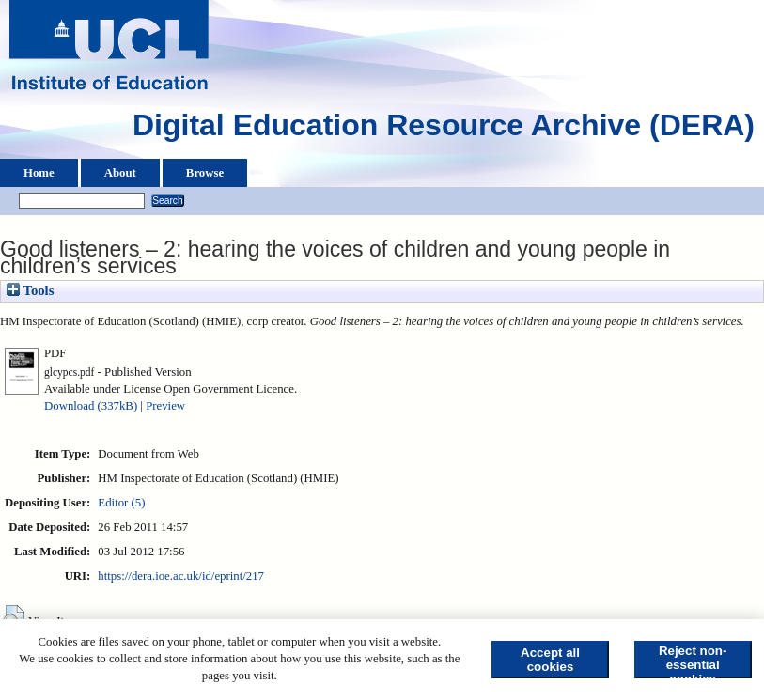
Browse (205, 173)
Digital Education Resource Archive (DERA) (444, 130)
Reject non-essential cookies (693, 661)
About (120, 173)
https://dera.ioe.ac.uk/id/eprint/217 (181, 576)
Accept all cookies (550, 660)
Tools (30, 290)
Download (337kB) (91, 406)
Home (39, 173)
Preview (165, 406)
